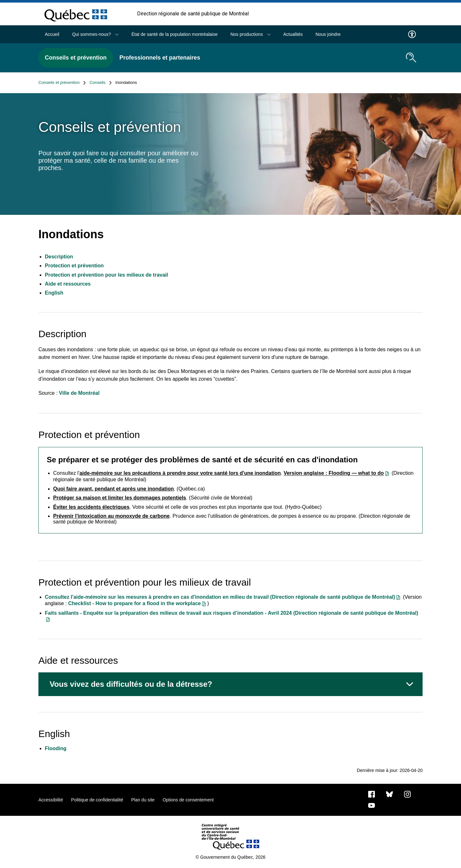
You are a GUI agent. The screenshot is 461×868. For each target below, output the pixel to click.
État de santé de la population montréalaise (174, 34)
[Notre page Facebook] (372, 794)
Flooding (56, 748)
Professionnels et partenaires (160, 58)
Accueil (52, 34)
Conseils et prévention (76, 58)
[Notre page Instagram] (407, 794)
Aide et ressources (68, 284)
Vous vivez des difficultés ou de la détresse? (131, 684)
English (54, 293)
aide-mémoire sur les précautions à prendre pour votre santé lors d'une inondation (180, 473)
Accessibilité (51, 800)
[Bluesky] (389, 794)
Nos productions (251, 34)
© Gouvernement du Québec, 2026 (230, 857)
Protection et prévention (74, 266)
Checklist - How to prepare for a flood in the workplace (134, 603)
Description (59, 257)
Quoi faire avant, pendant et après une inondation (113, 489)
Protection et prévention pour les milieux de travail (106, 275)
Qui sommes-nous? (95, 34)
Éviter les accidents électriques (91, 507)
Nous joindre (328, 34)
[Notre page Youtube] (372, 805)
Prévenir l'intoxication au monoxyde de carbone (111, 516)
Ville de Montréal (79, 393)
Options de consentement (188, 800)
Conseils (101, 83)
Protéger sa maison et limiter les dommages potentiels (120, 498)
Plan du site (143, 800)
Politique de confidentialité (97, 800)
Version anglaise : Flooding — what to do (334, 473)
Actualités (293, 34)
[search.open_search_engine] (411, 58)
